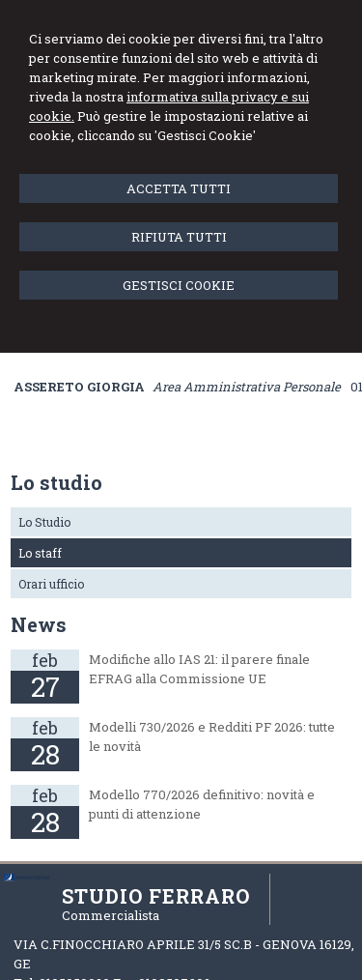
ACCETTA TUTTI (179, 188)
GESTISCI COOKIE (179, 285)
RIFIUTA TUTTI (179, 237)
